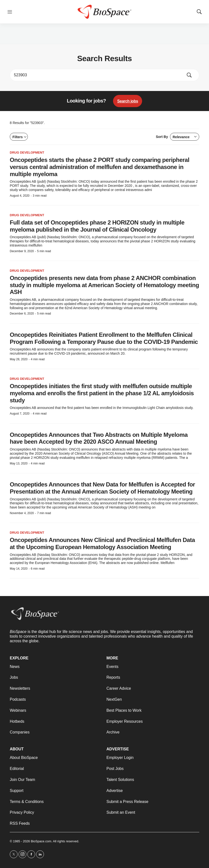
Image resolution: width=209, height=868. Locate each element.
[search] (98, 75)
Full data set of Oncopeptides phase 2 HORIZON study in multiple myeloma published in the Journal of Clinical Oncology (97, 226)
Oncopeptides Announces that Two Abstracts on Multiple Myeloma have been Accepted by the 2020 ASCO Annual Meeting (99, 438)
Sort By (178, 137)
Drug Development (27, 152)
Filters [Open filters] (19, 137)
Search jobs (128, 101)
